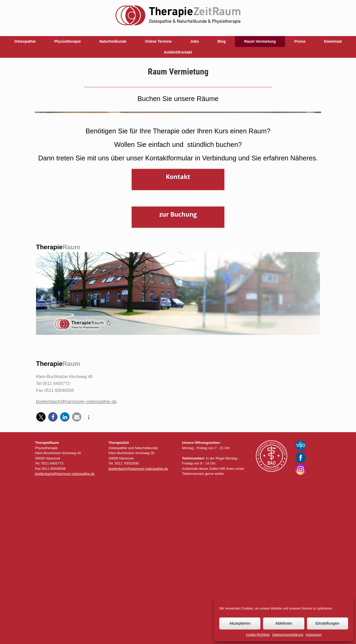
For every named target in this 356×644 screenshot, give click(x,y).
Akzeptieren (240, 623)
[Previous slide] (41, 192)
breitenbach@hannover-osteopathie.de (76, 561)
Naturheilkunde (113, 41)
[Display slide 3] (308, 264)
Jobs (195, 41)
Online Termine (158, 41)
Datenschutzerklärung (288, 635)
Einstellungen (327, 623)
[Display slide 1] (300, 264)
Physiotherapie (68, 41)
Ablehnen (284, 623)
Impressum (314, 635)
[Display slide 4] (312, 264)
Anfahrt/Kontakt (178, 52)
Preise (300, 41)
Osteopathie (25, 41)
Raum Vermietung (260, 41)
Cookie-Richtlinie (258, 635)
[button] (41, 577)
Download (333, 41)
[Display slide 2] (304, 264)
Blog (222, 41)
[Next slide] (315, 192)
